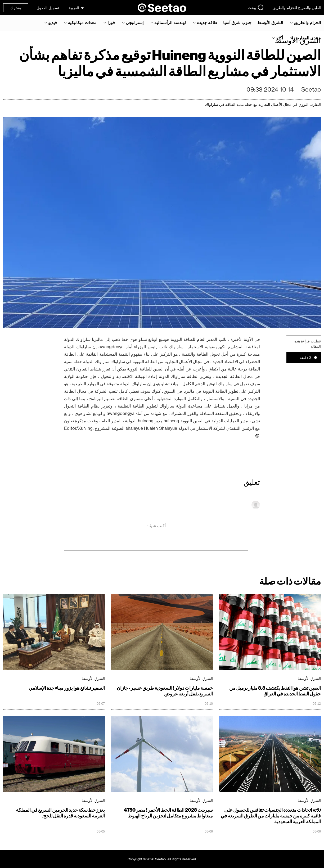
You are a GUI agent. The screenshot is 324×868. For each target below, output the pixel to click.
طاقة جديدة (207, 22)
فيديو (53, 22)
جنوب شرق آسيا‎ (237, 22)
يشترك (16, 8)
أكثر (280, 38)
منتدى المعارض (307, 38)
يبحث (256, 7)
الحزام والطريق (307, 22)
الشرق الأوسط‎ (270, 22)
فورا (111, 22)
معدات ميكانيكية (82, 22)
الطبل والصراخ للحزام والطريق (297, 8)
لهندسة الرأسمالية (170, 22)
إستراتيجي (135, 22)
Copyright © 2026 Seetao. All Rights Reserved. (162, 859)
